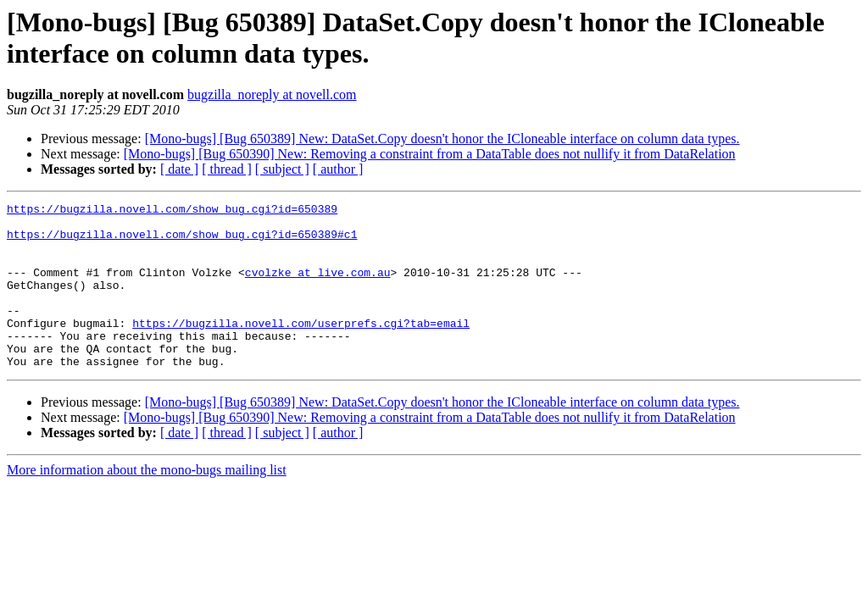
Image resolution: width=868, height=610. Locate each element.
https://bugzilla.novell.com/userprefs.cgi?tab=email (301, 348)
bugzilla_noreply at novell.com (272, 94)
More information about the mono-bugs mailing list (147, 503)
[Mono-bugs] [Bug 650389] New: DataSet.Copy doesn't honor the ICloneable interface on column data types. (442, 139)
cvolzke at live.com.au (318, 287)
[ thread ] (227, 169)
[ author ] (338, 169)
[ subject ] (282, 169)
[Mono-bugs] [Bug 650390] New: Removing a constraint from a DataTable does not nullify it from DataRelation (430, 154)
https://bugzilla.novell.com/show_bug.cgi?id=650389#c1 (182, 241)
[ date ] (179, 169)
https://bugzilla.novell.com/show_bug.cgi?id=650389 (172, 211)
